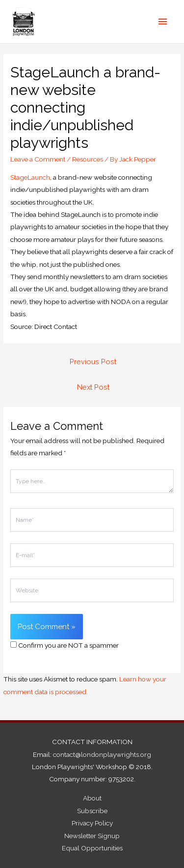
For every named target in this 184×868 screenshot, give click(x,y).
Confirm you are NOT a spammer (65, 645)
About (92, 798)
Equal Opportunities (92, 848)
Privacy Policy (92, 823)
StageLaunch (30, 177)
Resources (88, 159)
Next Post (93, 387)
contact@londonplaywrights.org (102, 754)
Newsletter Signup (92, 836)
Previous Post (93, 362)
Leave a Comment (38, 159)
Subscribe (92, 811)
